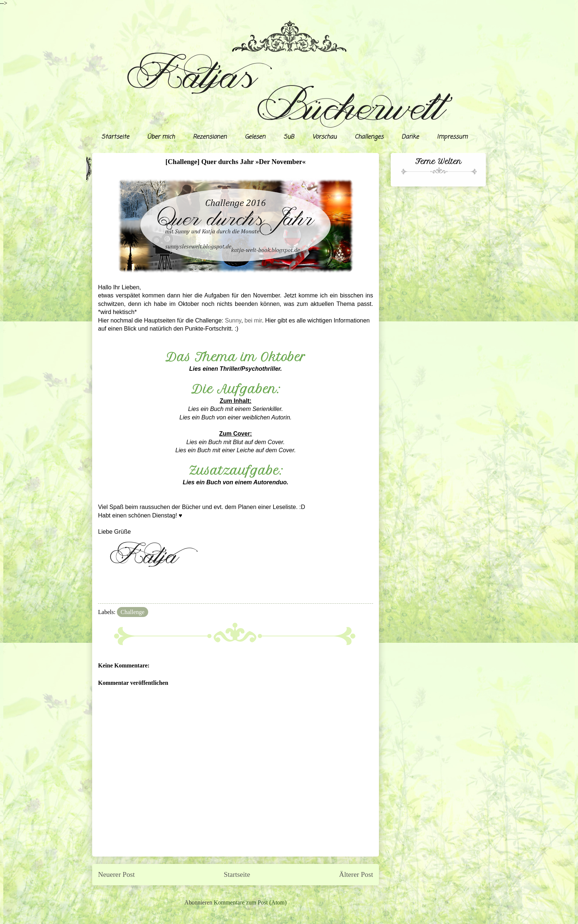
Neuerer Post (116, 874)
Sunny (233, 320)
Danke (410, 137)
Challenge (133, 612)
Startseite (115, 137)
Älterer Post (356, 874)
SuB (289, 137)
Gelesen (255, 137)
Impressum (452, 137)
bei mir (253, 320)
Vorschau (324, 137)
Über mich (161, 137)
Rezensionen (210, 137)
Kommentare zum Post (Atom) (250, 902)
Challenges (369, 137)
